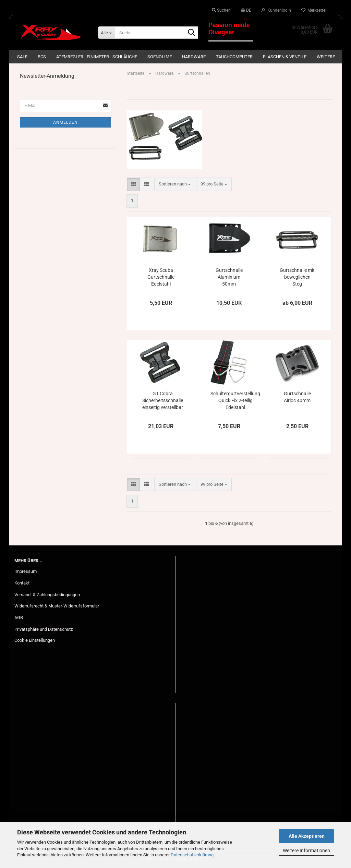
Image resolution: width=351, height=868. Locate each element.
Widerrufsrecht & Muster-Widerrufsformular (57, 606)
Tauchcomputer (234, 57)
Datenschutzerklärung (192, 855)
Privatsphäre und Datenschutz (44, 629)
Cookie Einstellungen (35, 640)
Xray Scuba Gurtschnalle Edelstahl (161, 277)
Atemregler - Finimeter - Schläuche (97, 57)
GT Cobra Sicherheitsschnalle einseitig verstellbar (163, 400)
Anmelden (65, 122)
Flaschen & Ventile (285, 57)
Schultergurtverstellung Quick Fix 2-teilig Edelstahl (235, 400)
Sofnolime (160, 57)
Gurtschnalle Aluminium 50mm (229, 277)
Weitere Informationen (306, 851)
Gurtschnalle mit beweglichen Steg (297, 277)
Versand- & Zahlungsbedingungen (47, 595)
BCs (42, 57)
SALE (22, 57)
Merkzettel (314, 10)
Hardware (194, 57)
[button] (246, 10)
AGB (19, 618)
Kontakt (22, 583)
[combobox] (175, 184)
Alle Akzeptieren (307, 836)
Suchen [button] (221, 10)
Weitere (326, 57)
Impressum (26, 571)
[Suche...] (106, 33)
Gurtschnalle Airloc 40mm (297, 397)
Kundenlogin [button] (276, 10)
